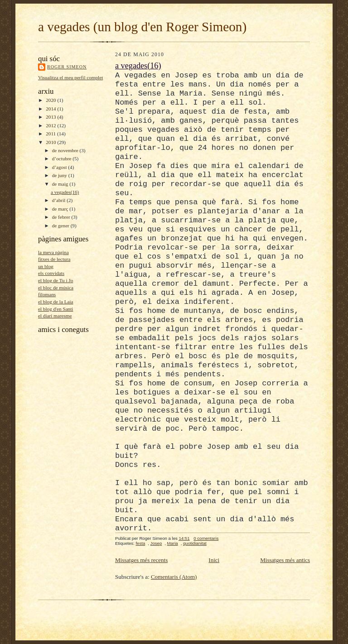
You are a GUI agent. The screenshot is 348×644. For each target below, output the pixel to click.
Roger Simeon (67, 67)
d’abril (60, 200)
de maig (61, 184)
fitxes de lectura (54, 259)
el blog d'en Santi (56, 309)
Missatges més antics (285, 560)
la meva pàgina (53, 252)
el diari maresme (55, 316)
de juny (60, 175)
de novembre (66, 150)
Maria (173, 543)
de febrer (62, 217)
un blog (46, 266)
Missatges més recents (141, 560)
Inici (214, 560)
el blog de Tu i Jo (56, 280)
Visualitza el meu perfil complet (70, 77)
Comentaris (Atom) (174, 577)
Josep (156, 543)
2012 (51, 125)
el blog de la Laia (56, 302)
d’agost (60, 167)
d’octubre (63, 159)
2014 (51, 109)
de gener (61, 226)
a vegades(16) (65, 192)
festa (140, 543)
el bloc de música (56, 288)
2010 (51, 142)
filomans (47, 294)
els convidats (51, 273)
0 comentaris (206, 538)
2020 (51, 100)
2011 (51, 134)
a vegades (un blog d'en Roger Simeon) (142, 27)
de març (61, 209)
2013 (51, 117)
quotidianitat (195, 543)
